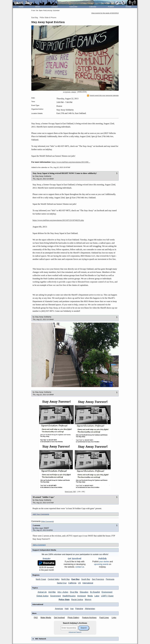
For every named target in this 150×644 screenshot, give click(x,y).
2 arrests (36, 525)
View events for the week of (105, 13)
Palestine (79, 609)
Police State (64, 600)
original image (69, 92)
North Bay (65, 579)
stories (104, 562)
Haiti (67, 609)
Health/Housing (69, 596)
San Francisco (98, 579)
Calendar (93, 7)
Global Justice (43, 596)
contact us (80, 567)
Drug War (74, 592)
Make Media (46, 618)
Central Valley (54, 579)
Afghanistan (90, 609)
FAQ (36, 618)
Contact (55, 7)
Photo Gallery (73, 618)
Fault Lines (104, 618)
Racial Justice (77, 600)
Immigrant (82, 596)
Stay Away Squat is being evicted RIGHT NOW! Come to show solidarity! (65, 173)
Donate (128, 7)
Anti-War (52, 592)
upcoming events (101, 564)
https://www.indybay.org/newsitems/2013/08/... (71, 162)
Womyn (88, 600)
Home (21, 7)
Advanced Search (75, 632)
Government (56, 596)
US (79, 583)
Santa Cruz (62, 583)
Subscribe (73, 7)
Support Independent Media (44, 550)
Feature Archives (89, 618)
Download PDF (70, 492)
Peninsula (110, 579)
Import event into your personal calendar (103, 96)
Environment (107, 592)
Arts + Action (63, 592)
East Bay (35, 18)
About (37, 7)
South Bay (86, 579)
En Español (95, 592)
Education (84, 592)
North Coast (41, 579)
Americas (59, 609)
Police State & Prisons (48, 18)
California (72, 583)
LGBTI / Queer (107, 596)
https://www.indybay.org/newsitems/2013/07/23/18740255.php (58, 220)
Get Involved (59, 618)
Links (114, 618)
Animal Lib (42, 592)
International (88, 583)
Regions (36, 575)
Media (90, 596)
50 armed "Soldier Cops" (44, 497)
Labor (97, 596)
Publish (111, 7)
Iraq (72, 609)
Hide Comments (47, 521)
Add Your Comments (41, 514)
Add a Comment (39, 545)
